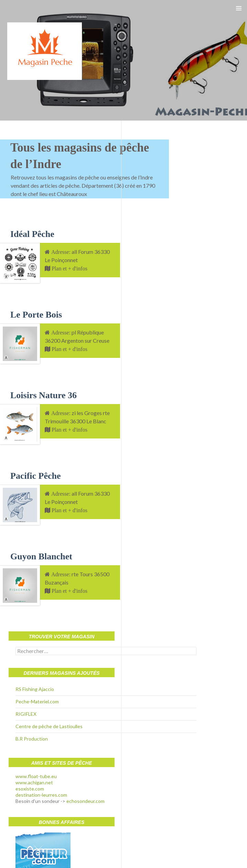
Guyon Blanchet (41, 556)
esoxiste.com (30, 789)
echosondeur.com (85, 801)
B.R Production (32, 739)
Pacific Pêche (36, 476)
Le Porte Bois (36, 315)
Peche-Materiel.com (37, 701)
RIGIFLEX (26, 714)
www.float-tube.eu (36, 776)
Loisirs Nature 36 (44, 395)
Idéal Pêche (32, 234)
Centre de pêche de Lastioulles (49, 726)
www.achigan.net (34, 782)
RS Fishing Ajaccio (35, 689)
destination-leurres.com (41, 795)
